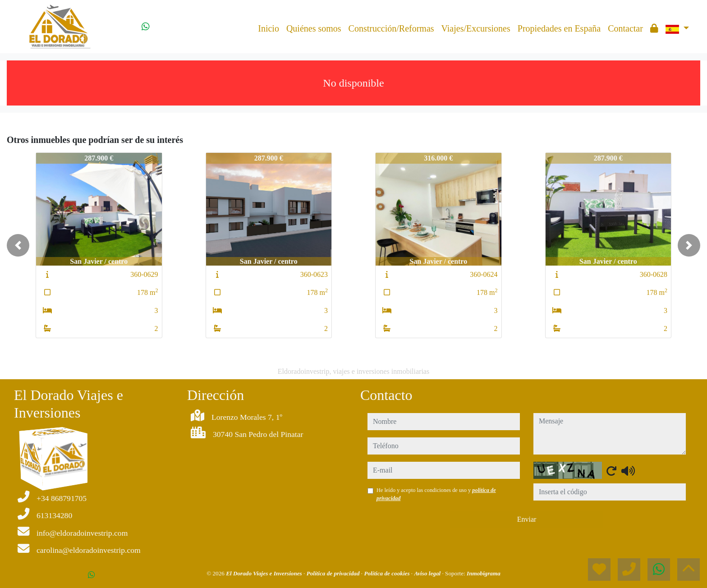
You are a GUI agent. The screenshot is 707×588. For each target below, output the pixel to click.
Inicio (269, 28)
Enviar (527, 519)
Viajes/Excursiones (476, 28)
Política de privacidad (334, 573)
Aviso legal (428, 573)
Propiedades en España (559, 28)
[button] (18, 245)
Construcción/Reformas (391, 28)
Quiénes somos (314, 28)
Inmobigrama (484, 573)
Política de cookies (387, 573)
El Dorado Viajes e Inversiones (265, 573)
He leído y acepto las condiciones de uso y (436, 494)
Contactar (625, 28)
